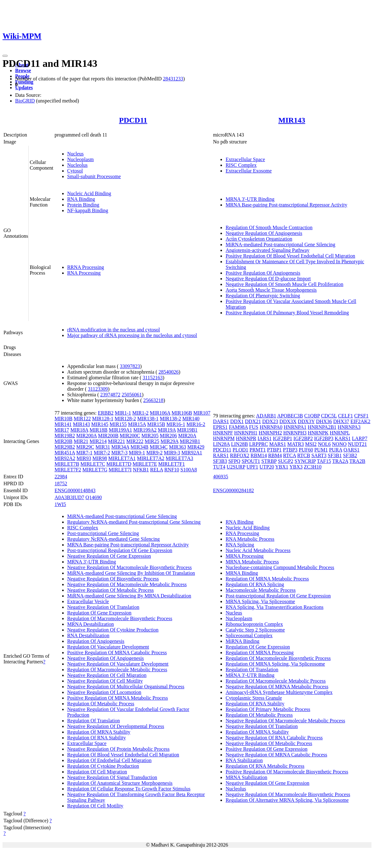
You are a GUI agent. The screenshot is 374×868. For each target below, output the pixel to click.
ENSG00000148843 (75, 490)
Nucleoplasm (80, 159)
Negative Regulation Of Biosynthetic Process (113, 579)
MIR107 (202, 413)
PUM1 (321, 450)
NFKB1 (141, 470)
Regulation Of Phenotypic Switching (263, 296)
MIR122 (82, 419)
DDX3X (288, 421)
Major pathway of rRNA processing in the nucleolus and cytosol (132, 335)
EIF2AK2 (360, 421)
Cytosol (75, 171)
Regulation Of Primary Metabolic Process (268, 709)
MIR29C (85, 447)
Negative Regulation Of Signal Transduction (112, 777)
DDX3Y (306, 421)
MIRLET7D (119, 464)
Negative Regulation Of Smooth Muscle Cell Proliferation (284, 284)
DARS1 (221, 421)
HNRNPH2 (270, 433)
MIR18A (79, 430)
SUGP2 (286, 461)
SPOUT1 (251, 461)
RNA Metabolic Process (250, 539)
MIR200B (108, 436)
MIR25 (152, 441)
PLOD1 (241, 450)
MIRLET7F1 (172, 464)
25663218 (153, 400)
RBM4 (275, 455)
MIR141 (63, 424)
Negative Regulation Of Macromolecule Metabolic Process (127, 584)
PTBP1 (274, 450)
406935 (220, 477)
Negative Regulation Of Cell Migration (107, 675)
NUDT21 (357, 444)
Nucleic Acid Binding (89, 193)
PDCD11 (133, 120)
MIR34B (140, 447)
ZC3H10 (313, 467)
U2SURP (236, 467)
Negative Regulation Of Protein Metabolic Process (118, 749)
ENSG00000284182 (233, 490)
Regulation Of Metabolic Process (101, 704)
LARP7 (360, 438)
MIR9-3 (172, 453)
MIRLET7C (93, 464)
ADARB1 (266, 416)
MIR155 (118, 424)
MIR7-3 (120, 453)
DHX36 (324, 421)
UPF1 (252, 467)
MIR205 (150, 436)
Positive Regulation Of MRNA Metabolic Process (118, 698)
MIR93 (84, 458)
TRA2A (340, 461)
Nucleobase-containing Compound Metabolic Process (280, 567)
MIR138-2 (171, 419)
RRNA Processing (86, 267)
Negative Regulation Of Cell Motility (105, 681)
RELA (157, 470)
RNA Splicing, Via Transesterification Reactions (274, 607)
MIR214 (98, 441)
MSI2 (311, 444)
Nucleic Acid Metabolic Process (258, 550)
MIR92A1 (192, 453)
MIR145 (100, 424)
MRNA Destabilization (91, 624)
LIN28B (240, 444)
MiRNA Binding (242, 641)
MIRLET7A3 (179, 458)
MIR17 (62, 430)
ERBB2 (106, 413)
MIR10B (64, 419)
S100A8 (189, 470)
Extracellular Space (245, 159)
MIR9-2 (155, 453)
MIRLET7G (95, 470)
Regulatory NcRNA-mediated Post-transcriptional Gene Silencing (134, 522)
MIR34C (159, 447)
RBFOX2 (240, 455)
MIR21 (81, 441)
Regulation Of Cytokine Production (103, 766)
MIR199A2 (145, 430)
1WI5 (60, 504)
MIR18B (99, 430)
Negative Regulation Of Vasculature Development (118, 664)
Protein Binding (83, 205)
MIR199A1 (120, 430)
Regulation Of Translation (93, 721)
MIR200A (87, 436)
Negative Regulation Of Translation (103, 607)
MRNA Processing (244, 556)
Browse (23, 70)
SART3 (319, 455)
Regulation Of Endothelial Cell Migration (109, 760)
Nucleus (75, 154)
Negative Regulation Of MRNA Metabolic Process (277, 687)
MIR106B (182, 413)
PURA (336, 450)
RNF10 (172, 470)
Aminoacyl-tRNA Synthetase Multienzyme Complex (279, 692)
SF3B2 (350, 455)
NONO (339, 444)
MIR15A (137, 424)
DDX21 (253, 421)
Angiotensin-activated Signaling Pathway (267, 250)
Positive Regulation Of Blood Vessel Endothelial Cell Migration (290, 256)
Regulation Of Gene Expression (99, 613)
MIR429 (196, 447)
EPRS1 (220, 427)
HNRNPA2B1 (322, 427)
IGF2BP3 (324, 438)
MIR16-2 (196, 424)
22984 (61, 477)
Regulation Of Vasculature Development (108, 647)
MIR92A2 (65, 458)
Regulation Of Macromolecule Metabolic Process (117, 670)
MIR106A (160, 413)
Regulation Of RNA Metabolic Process (265, 766)
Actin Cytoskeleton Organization (259, 239)
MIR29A (169, 441)
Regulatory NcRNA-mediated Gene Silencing (114, 539)
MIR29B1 (190, 441)
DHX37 (341, 421)
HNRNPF (223, 433)
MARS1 (278, 444)
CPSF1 (361, 416)
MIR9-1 (137, 453)
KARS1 (343, 438)
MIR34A (120, 447)
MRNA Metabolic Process (252, 562)
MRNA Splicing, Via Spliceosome (260, 601)
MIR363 (178, 447)
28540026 (169, 372)
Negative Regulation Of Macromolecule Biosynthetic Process (129, 567)
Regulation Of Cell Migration (97, 772)
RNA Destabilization (88, 635)
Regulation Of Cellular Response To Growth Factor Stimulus (129, 789)
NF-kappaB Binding (88, 210)
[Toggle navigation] (5, 56)
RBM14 (259, 455)
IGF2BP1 (282, 438)
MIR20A (187, 436)
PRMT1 (258, 450)
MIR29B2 (65, 447)
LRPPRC (259, 444)
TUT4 (219, 467)
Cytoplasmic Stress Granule (254, 698)
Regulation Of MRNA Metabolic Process (267, 579)
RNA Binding (81, 199)
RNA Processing (84, 273)
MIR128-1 (103, 419)
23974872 (110, 395)
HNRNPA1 (295, 427)
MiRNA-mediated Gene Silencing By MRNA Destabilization (129, 596)
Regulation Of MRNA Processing (260, 652)
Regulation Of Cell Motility (95, 806)
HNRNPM (224, 438)
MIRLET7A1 (122, 458)
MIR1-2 (141, 413)
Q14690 (94, 497)
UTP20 (267, 467)
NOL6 (324, 444)
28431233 (173, 79)
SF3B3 (220, 461)
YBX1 (282, 467)
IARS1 (265, 438)
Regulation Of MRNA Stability (99, 732)
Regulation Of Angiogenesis (96, 641)
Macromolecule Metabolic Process (260, 590)
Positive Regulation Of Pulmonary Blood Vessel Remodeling (287, 313)
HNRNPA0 (271, 427)
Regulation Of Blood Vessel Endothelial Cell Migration (123, 755)
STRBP (269, 461)
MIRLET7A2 (151, 458)
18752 (61, 484)
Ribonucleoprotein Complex (254, 624)
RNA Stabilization (244, 760)
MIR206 (168, 436)
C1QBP (312, 416)
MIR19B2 (65, 436)
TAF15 (324, 461)
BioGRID (25, 101)
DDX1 (237, 421)
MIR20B (64, 441)
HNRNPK (318, 433)
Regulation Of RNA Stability (96, 738)
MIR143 (292, 120)
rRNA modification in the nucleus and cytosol (114, 330)
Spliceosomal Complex (249, 635)
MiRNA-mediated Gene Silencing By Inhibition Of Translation (131, 573)
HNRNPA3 (349, 427)
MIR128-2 (126, 419)
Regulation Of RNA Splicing (255, 584)
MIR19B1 (187, 430)
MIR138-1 (148, 419)
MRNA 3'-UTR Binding (250, 199)
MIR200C (130, 436)
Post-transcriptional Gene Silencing (103, 533)
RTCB (304, 455)
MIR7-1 (85, 453)
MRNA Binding (242, 573)
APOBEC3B (290, 416)
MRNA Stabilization (246, 777)
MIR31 (103, 447)
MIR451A (65, 453)
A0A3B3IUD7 (69, 497)
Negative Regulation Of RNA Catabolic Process (274, 738)
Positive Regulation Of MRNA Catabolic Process (117, 652)
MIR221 (116, 441)
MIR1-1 (123, 413)
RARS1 (221, 455)
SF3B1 (335, 455)
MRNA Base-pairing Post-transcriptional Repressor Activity (286, 205)
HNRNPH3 (295, 433)
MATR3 (295, 444)
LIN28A (221, 444)
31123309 (98, 389)
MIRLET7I (120, 470)
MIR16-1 (176, 424)
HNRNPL (340, 433)
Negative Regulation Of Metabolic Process (111, 590)
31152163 (152, 378)
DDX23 (270, 421)
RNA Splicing (240, 545)
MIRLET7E (145, 464)
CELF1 (345, 416)
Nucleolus (77, 165)
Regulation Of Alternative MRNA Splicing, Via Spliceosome (287, 800)
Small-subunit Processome (94, 176)
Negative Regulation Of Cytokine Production (113, 630)
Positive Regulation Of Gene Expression (266, 749)
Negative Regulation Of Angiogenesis (264, 233)
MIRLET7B (67, 464)
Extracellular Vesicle (88, 601)
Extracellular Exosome (248, 171)
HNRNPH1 (246, 433)
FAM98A (238, 427)
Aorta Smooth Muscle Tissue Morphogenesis (271, 290)
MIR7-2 (102, 453)
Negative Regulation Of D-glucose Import (268, 279)
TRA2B (357, 461)
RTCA (290, 455)
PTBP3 (290, 450)
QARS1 (351, 450)
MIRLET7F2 (68, 470)
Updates (24, 87)
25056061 (132, 395)
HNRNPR (246, 438)
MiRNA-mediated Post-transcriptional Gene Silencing (280, 245)
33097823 (130, 366)
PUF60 (306, 450)
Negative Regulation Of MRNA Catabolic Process (276, 755)
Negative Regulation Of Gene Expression (109, 556)
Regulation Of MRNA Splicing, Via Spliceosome (275, 664)
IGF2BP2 (303, 438)
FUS (254, 427)
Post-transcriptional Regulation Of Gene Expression (120, 550)
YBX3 (296, 467)
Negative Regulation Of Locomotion (104, 692)
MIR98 (100, 458)
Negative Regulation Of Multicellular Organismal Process (126, 687)
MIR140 (191, 419)
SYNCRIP (305, 461)
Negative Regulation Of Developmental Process (116, 726)
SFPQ (234, 461)
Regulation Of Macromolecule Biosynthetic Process (120, 618)
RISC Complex (241, 165)
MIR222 (135, 441)
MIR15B (156, 424)
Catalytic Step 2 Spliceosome (255, 630)
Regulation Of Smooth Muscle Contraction (269, 227)
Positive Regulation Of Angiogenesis (263, 273)
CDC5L (329, 416)
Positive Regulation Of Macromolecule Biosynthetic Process (287, 772)
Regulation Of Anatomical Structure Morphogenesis (120, 783)
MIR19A (167, 430)
